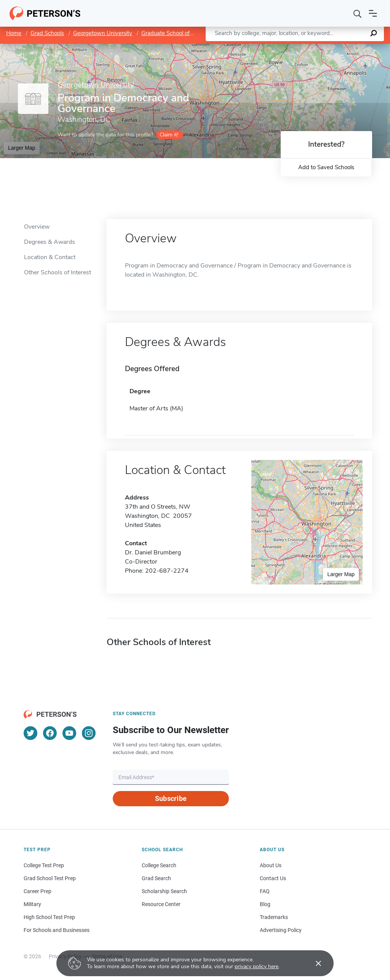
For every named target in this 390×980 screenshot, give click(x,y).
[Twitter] (30, 733)
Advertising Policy (281, 930)
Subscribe (171, 798)
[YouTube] (69, 733)
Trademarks (274, 917)
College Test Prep (44, 865)
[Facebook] (50, 733)
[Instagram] (89, 733)
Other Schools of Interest (58, 272)
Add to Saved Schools (326, 167)
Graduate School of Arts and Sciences (189, 33)
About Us (271, 865)
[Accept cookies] (313, 963)
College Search (159, 865)
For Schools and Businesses (57, 930)
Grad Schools (47, 33)
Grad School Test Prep (50, 878)
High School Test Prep (49, 917)
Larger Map (22, 148)
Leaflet (298, 47)
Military (32, 904)
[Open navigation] (373, 13)
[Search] (358, 13)
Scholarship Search (164, 891)
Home (14, 33)
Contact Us (273, 878)
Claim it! (169, 135)
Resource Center (161, 904)
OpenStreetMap (338, 47)
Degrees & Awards (50, 242)
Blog (265, 904)
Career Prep (38, 891)
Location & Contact (50, 257)
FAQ (265, 891)
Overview (37, 227)
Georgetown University (103, 33)
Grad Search (156, 878)
